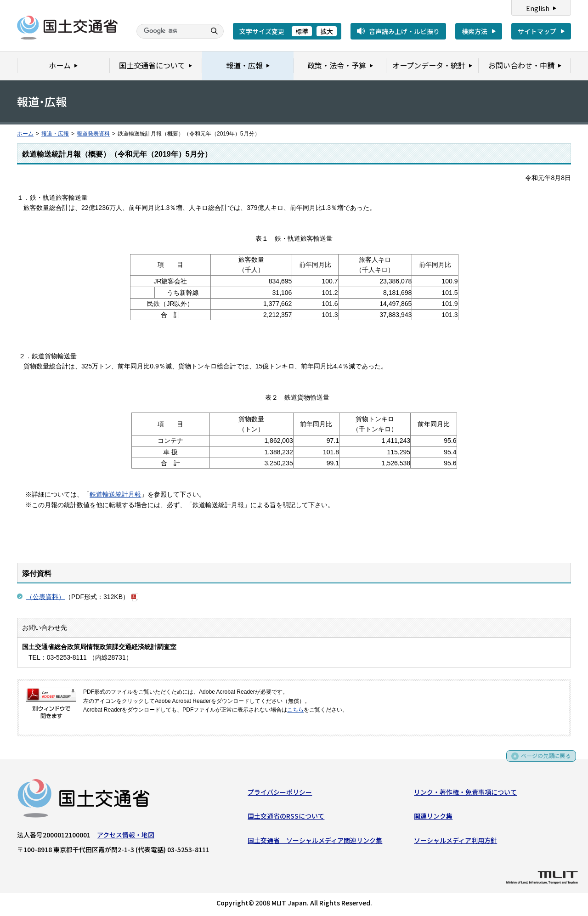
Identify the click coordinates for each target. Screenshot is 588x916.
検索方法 (475, 31)
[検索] (170, 31)
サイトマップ (537, 31)
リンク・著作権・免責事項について (465, 794)
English (538, 8)
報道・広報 (55, 134)
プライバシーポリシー (280, 794)
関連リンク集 (433, 818)
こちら (295, 710)
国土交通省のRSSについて (286, 818)
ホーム (25, 134)
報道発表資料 (93, 134)
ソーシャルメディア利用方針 (455, 842)
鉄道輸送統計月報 (115, 494)
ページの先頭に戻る (543, 761)
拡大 (327, 31)
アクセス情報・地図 (126, 837)
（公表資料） (45, 597)
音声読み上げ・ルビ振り (404, 31)
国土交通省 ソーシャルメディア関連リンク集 (315, 842)
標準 (302, 31)
